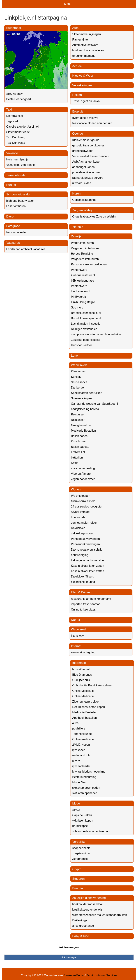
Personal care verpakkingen (89, 264)
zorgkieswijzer (81, 853)
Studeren (78, 879)
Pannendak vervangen (85, 539)
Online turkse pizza (83, 610)
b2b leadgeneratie (82, 281)
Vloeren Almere (81, 474)
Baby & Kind (81, 936)
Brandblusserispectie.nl (86, 313)
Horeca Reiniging (82, 254)
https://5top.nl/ (81, 669)
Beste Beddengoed (19, 99)
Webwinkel (78, 629)
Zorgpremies (80, 859)
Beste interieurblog (84, 777)
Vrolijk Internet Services (102, 975)
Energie (78, 888)
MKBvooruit (78, 297)
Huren (76, 194)
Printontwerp (79, 270)
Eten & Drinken (81, 592)
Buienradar (14, 28)
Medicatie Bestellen (83, 431)
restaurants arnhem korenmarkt (91, 599)
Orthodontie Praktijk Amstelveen (93, 685)
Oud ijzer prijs (81, 680)
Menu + (69, 4)
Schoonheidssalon (19, 194)
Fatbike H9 (78, 452)
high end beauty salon (20, 201)
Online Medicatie (83, 691)
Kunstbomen (79, 441)
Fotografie (13, 226)
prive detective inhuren (87, 172)
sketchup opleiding (83, 468)
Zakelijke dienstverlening (89, 898)
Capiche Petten (82, 815)
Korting (11, 185)
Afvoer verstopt (81, 512)
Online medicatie (83, 739)
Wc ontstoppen (81, 496)
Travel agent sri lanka (86, 101)
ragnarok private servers (88, 178)
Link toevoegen (68, 947)
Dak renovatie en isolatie (87, 550)
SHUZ (76, 810)
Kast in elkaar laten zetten (88, 566)
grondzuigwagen (83, 151)
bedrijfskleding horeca (85, 409)
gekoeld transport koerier (88, 145)
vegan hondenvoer (83, 479)
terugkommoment (83, 56)
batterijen (77, 458)
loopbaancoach (81, 291)
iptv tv (76, 761)
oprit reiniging (80, 555)
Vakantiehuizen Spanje (21, 165)
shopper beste (81, 848)
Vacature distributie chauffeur (91, 156)
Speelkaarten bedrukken (87, 393)
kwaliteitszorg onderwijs (87, 910)
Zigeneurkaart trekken (86, 702)
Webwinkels (79, 365)
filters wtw (77, 636)
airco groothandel (83, 926)
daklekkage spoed (83, 533)
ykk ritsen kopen (83, 821)
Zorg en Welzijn (83, 210)
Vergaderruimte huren (85, 248)
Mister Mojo (80, 782)
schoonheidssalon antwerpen (91, 831)
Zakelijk (76, 236)
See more (77, 307)
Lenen (75, 356)
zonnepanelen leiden (84, 523)
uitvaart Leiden (82, 183)
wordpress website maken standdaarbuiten (100, 915)
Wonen (76, 489)
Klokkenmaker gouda (86, 140)
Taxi (9, 110)
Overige (78, 134)
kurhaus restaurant (83, 275)
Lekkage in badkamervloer (88, 560)
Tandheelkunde (82, 734)
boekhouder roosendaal (87, 904)
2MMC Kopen (81, 745)
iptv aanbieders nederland (89, 772)
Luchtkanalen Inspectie (86, 324)
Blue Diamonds (82, 675)
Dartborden (78, 388)
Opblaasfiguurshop (84, 200)
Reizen (77, 95)
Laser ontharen (16, 206)
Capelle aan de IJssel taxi (23, 127)
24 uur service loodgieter (87, 507)
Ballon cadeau (80, 436)
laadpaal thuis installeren (88, 50)
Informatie (79, 663)
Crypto (77, 869)
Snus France (79, 382)
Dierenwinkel (15, 116)
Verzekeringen (82, 85)
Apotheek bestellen (84, 718)
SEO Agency (14, 94)
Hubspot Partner (81, 345)
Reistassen (78, 414)
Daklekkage (80, 920)
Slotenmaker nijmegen (87, 34)
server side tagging (83, 652)
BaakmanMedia (74, 975)
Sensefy (76, 377)
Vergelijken (80, 842)
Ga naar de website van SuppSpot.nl (94, 404)
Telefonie (77, 227)
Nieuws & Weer (83, 76)
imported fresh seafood (86, 604)
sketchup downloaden (86, 788)
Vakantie (12, 153)
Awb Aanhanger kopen (87, 162)
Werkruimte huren (82, 243)
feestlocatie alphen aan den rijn (92, 123)
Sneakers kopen (81, 398)
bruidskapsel (80, 826)
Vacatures (13, 243)
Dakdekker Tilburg (83, 576)
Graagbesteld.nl (81, 425)
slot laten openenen (85, 793)
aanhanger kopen (83, 167)
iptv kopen (79, 750)
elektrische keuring (83, 582)
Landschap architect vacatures (26, 249)
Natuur (76, 620)
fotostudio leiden (17, 232)
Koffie (75, 463)
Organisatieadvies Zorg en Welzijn (94, 217)
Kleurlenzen (79, 371)
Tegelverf (12, 121)
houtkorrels (78, 517)
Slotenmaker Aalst (18, 132)
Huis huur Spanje (17, 159)
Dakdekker (78, 528)
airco (75, 723)
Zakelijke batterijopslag (86, 340)
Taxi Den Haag (16, 137)
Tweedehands (16, 175)
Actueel (77, 66)
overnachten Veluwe (85, 118)
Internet (76, 646)
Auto (75, 28)
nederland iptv (81, 755)
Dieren (11, 217)
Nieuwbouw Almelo (83, 501)
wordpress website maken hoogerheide (96, 334)
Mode (76, 804)
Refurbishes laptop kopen (88, 707)
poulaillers (79, 728)
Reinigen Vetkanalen (84, 329)
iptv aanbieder (81, 766)
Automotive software (85, 45)
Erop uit (78, 112)
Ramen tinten (81, 40)
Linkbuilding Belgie (83, 302)
